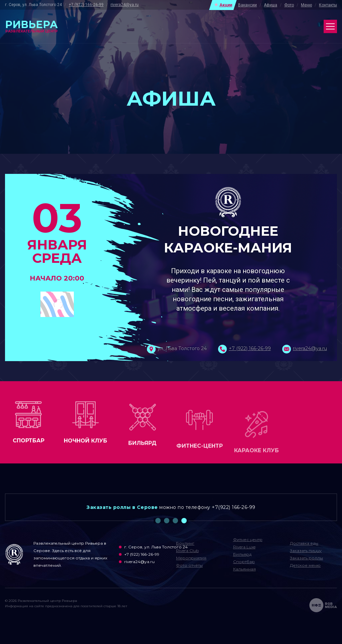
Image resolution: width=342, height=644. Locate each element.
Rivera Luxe (244, 547)
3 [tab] (175, 521)
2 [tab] (167, 521)
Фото (289, 5)
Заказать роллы (306, 558)
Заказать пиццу (306, 551)
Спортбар (244, 562)
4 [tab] (184, 521)
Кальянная (244, 569)
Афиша (271, 5)
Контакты (328, 5)
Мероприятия (191, 558)
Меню (306, 5)
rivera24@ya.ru (125, 5)
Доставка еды (304, 543)
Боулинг (185, 543)
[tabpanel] (171, 507)
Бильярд (242, 554)
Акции (226, 5)
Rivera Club (187, 551)
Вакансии (247, 5)
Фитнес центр (248, 540)
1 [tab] (158, 521)
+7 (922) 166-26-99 (86, 5)
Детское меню (305, 565)
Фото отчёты (189, 565)
